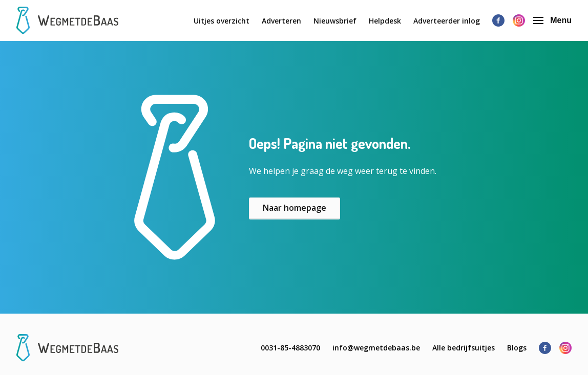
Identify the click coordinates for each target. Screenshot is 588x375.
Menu (552, 20)
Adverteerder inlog (447, 21)
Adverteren (281, 21)
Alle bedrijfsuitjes (464, 348)
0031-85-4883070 (290, 348)
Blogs (517, 348)
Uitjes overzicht (222, 21)
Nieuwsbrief (335, 21)
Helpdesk (385, 21)
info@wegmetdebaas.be (376, 348)
